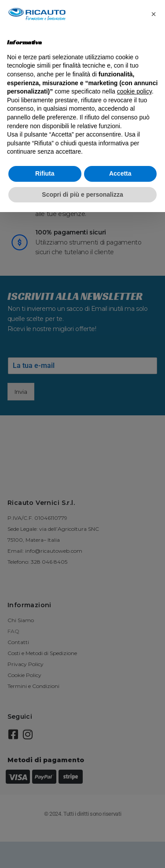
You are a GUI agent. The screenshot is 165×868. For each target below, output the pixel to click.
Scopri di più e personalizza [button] (82, 194)
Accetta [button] (120, 173)
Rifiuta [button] (45, 173)
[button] (154, 14)
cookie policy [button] (134, 91)
